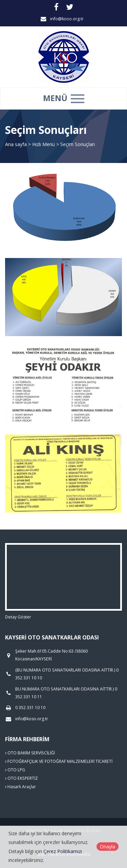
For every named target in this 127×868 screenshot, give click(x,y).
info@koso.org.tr (67, 19)
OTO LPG (15, 770)
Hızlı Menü (44, 144)
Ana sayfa (16, 144)
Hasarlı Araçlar (20, 787)
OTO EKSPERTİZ (22, 778)
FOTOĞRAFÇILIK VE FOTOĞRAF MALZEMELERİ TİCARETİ (59, 761)
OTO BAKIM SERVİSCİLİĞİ (30, 753)
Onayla (108, 847)
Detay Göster (18, 617)
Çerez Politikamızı (63, 851)
